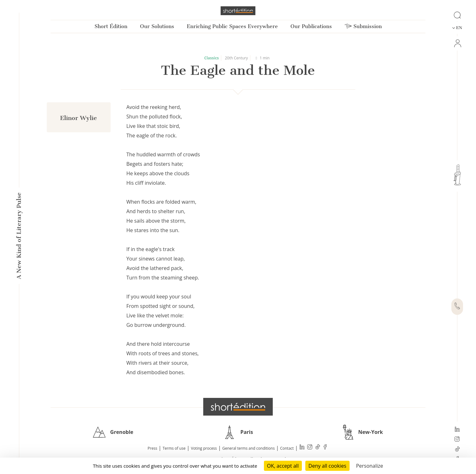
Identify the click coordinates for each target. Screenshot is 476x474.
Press (152, 448)
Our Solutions (157, 26)
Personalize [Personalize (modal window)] (369, 466)
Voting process (204, 448)
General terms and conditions (248, 448)
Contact (287, 448)
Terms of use (174, 448)
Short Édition (111, 26)
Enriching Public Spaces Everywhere (232, 26)
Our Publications (311, 26)
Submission (363, 26)
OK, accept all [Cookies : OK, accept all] (283, 466)
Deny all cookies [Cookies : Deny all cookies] (327, 466)
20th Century (237, 58)
